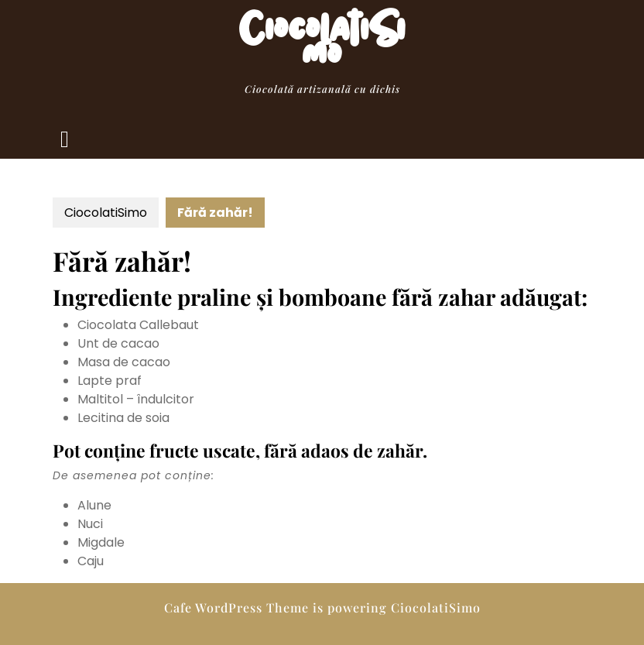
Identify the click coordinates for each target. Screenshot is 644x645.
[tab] (65, 139)
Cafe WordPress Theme (236, 607)
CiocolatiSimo (322, 50)
